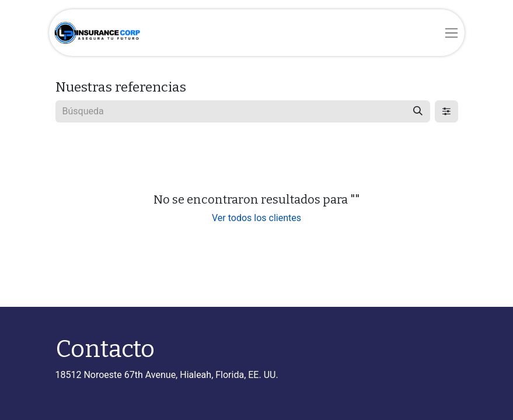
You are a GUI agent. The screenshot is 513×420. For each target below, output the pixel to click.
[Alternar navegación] (451, 33)
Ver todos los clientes (256, 218)
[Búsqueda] (418, 111)
